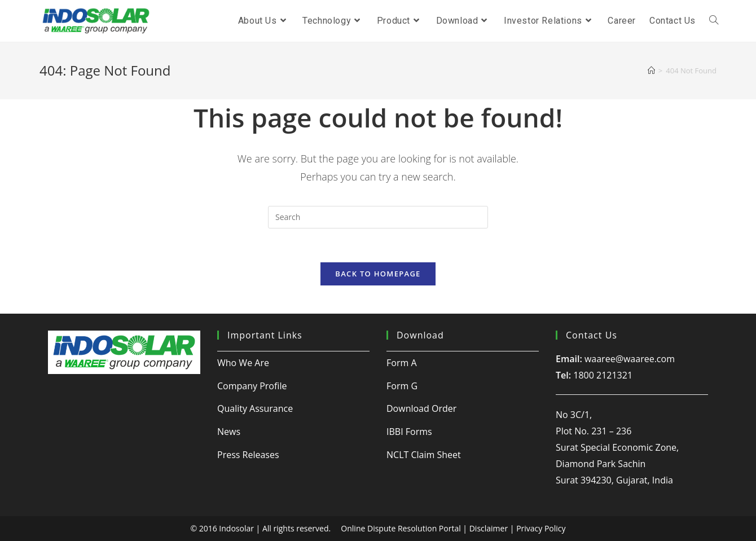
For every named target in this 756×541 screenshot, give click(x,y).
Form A (402, 363)
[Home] (651, 71)
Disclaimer (489, 528)
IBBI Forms (409, 432)
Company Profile (252, 386)
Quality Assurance (255, 408)
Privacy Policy (541, 528)
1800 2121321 (603, 375)
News (229, 432)
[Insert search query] (378, 217)
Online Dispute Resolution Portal (401, 528)
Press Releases (248, 455)
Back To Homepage (378, 274)
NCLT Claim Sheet (424, 455)
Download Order (421, 408)
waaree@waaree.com (630, 359)
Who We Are (243, 363)
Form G (402, 386)
